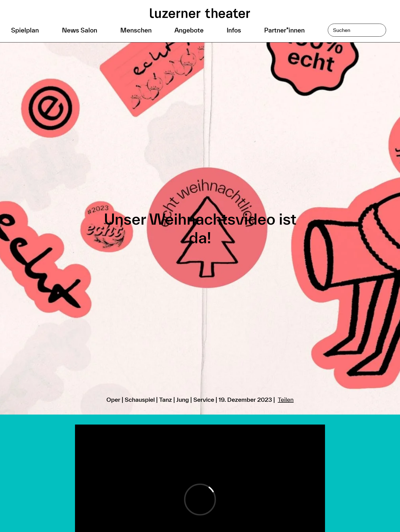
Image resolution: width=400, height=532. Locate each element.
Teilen (286, 400)
